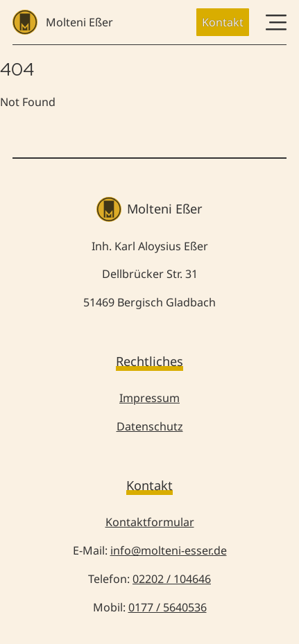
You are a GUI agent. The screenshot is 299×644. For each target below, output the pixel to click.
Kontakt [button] (223, 22)
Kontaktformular (150, 522)
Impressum (149, 398)
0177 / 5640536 (168, 607)
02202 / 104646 (172, 579)
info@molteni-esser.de (169, 550)
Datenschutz (150, 426)
